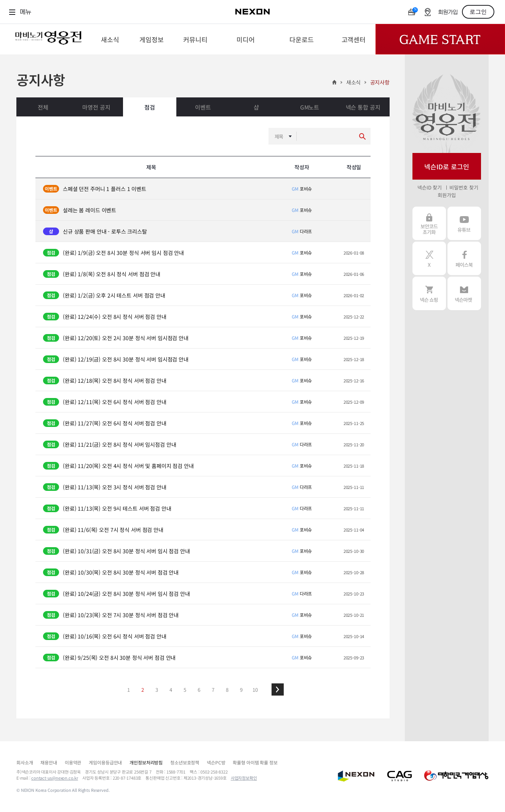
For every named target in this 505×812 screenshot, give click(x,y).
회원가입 (448, 12)
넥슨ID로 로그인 (447, 166)
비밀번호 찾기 (464, 187)
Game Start (440, 39)
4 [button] (171, 690)
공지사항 (380, 82)
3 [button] (157, 690)
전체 (43, 107)
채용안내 (49, 762)
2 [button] (143, 690)
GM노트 (310, 107)
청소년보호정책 (185, 762)
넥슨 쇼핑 (429, 293)
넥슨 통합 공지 (363, 107)
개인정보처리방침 (146, 762)
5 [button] (185, 690)
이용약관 (73, 762)
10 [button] (255, 690)
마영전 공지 (96, 107)
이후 (278, 689)
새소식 (354, 82)
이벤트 (203, 107)
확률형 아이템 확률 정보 (255, 762)
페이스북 (464, 258)
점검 (150, 107)
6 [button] (199, 690)
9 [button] (241, 690)
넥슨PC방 (216, 762)
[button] (278, 689)
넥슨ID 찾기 (430, 187)
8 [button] (227, 690)
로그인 (478, 12)
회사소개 (25, 762)
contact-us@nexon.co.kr (55, 778)
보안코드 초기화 (429, 223)
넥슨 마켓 (464, 293)
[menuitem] (110, 39)
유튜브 (464, 223)
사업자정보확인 (244, 778)
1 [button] (129, 690)
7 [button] (213, 690)
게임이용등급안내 (105, 762)
